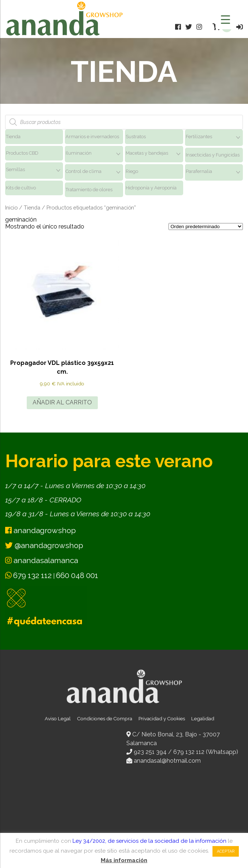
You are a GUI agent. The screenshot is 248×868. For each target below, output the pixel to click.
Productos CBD (22, 153)
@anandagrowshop (44, 545)
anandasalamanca (42, 560)
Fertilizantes (199, 137)
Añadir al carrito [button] (62, 402)
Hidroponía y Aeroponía (151, 188)
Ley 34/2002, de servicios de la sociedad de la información (149, 841)
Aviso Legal (58, 718)
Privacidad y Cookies (162, 718)
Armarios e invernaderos (92, 137)
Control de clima (84, 171)
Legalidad (203, 718)
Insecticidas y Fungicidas (213, 155)
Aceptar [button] (226, 851)
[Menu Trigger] (225, 19)
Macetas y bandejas (147, 153)
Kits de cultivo (21, 188)
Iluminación (79, 153)
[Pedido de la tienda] (206, 227)
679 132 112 (32, 575)
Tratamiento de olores (89, 190)
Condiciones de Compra (105, 718)
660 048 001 (77, 575)
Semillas (15, 169)
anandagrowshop (40, 530)
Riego (132, 171)
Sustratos (136, 137)
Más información (124, 860)
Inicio (11, 207)
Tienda (13, 137)
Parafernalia (199, 171)
